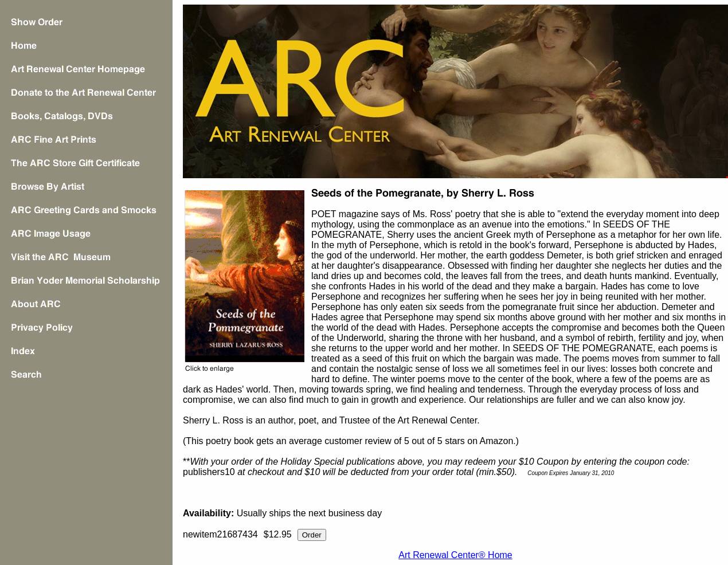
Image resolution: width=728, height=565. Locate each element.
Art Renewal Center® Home (455, 555)
